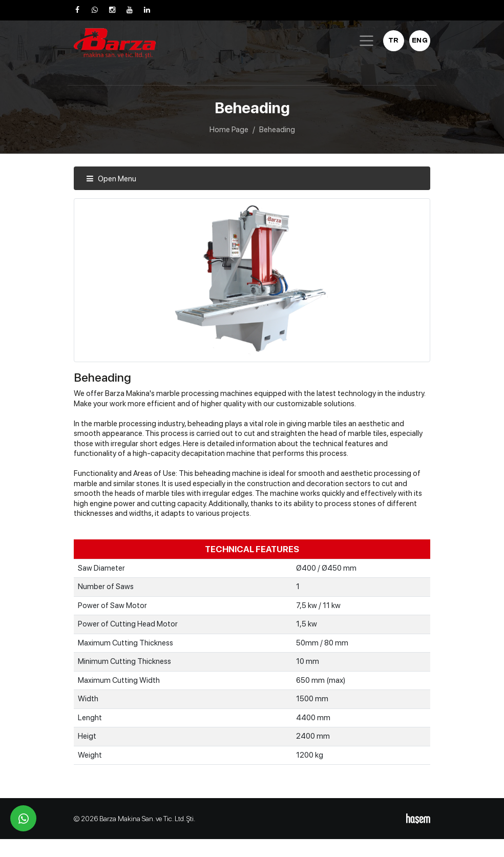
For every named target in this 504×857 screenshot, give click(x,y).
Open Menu (111, 179)
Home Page (229, 130)
